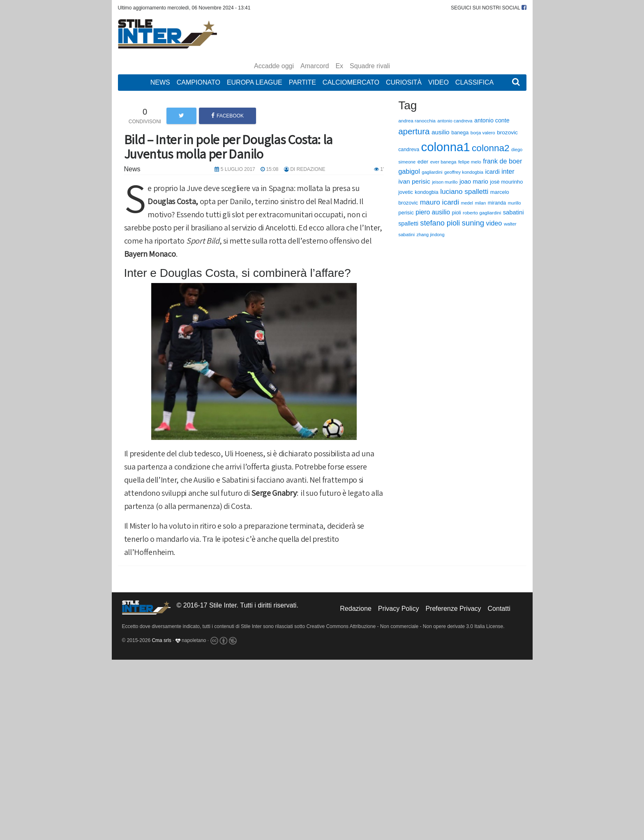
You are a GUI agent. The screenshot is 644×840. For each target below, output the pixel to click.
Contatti (499, 609)
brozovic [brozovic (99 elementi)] (507, 132)
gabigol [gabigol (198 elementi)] (409, 171)
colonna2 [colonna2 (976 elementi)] (491, 148)
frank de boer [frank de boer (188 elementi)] (502, 161)
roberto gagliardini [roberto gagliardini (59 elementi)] (482, 213)
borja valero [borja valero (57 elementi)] (483, 133)
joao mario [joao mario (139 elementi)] (474, 181)
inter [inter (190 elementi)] (508, 171)
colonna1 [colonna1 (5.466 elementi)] (446, 147)
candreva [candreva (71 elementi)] (409, 150)
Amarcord (315, 66)
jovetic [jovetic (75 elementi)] (406, 192)
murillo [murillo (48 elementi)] (515, 203)
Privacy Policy (399, 609)
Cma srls (161, 641)
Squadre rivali (370, 66)
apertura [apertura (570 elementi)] (414, 131)
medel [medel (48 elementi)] (467, 203)
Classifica (474, 82)
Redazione (356, 609)
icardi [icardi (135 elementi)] (492, 172)
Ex (339, 66)
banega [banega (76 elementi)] (460, 133)
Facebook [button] (227, 116)
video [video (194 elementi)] (494, 223)
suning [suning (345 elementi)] (473, 223)
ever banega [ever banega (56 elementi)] (443, 162)
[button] (516, 83)
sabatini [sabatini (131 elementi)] (514, 212)
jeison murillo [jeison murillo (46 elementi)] (445, 182)
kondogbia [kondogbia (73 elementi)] (427, 192)
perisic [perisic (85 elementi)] (406, 213)
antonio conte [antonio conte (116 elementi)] (492, 120)
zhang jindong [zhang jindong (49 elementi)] (430, 235)
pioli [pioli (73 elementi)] (456, 213)
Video (439, 82)
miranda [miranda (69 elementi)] (497, 203)
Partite (302, 82)
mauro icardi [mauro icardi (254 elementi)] (440, 202)
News (160, 82)
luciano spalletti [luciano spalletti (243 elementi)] (464, 191)
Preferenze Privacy (453, 609)
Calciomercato (351, 82)
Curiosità (404, 82)
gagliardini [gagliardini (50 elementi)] (432, 172)
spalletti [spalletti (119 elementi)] (408, 223)
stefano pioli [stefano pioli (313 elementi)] (440, 223)
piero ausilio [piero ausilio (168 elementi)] (433, 212)
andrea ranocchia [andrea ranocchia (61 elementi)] (417, 121)
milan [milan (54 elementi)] (480, 203)
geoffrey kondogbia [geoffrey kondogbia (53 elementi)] (464, 172)
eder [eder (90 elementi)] (423, 162)
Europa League (255, 82)
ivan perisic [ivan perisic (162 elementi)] (414, 181)
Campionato (199, 82)
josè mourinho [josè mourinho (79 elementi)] (506, 182)
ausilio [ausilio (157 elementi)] (441, 132)
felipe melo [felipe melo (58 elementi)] (470, 162)
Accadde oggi (274, 66)
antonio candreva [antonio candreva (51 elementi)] (455, 121)
